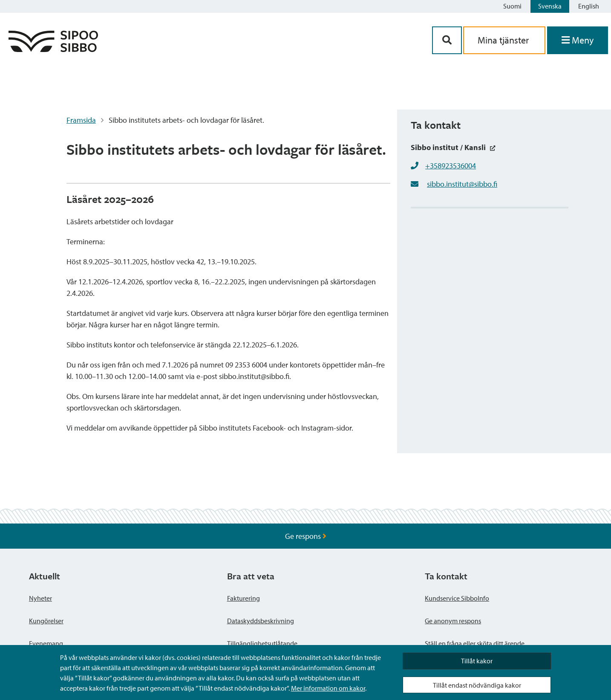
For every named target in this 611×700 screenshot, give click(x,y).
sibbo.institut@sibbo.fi (462, 184)
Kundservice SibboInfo (457, 598)
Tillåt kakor (477, 661)
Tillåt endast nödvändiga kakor (477, 685)
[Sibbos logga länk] (53, 49)
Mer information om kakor (328, 688)
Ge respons (306, 536)
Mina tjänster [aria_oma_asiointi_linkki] (504, 40)
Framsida (81, 120)
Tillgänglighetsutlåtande (262, 643)
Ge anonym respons (453, 621)
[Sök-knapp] (447, 40)
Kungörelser (46, 621)
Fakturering (244, 598)
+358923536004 (451, 166)
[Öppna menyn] (578, 40)
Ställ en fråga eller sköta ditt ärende (475, 643)
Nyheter (40, 598)
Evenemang (46, 643)
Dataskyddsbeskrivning (261, 621)
